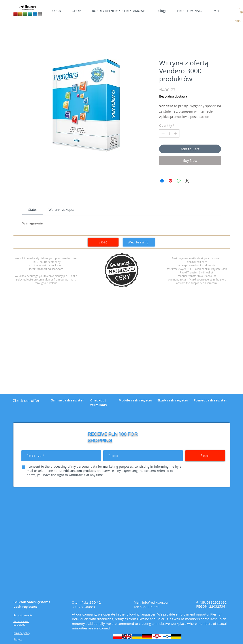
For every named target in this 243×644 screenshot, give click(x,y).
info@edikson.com (156, 602)
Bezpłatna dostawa (173, 96)
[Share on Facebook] (162, 181)
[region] (121, 270)
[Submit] (205, 456)
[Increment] (176, 133)
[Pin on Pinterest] (170, 181)
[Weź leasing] (139, 242)
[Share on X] (187, 181)
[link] (32, 209)
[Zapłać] (103, 242)
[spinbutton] (169, 133)
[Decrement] (163, 133)
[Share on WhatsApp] (179, 181)
